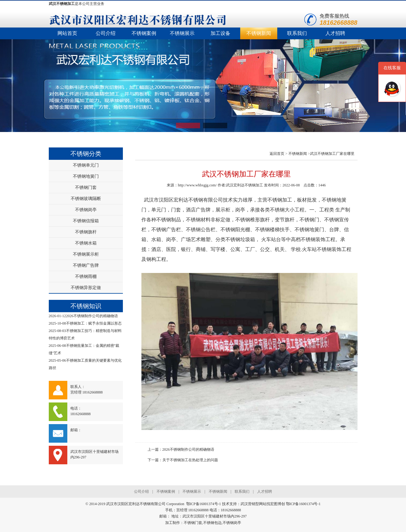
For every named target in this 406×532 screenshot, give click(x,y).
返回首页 (277, 154)
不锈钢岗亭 (86, 210)
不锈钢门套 (86, 187)
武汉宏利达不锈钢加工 (245, 185)
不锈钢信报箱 (86, 221)
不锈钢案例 (144, 33)
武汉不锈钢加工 (62, 4)
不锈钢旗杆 (86, 232)
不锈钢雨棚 (86, 277)
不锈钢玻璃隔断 (86, 199)
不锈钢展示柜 (86, 254)
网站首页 (67, 33)
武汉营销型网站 (253, 504)
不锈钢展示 (182, 33)
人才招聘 (335, 33)
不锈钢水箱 (86, 243)
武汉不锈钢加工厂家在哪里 (332, 154)
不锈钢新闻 (259, 33)
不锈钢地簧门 (86, 176)
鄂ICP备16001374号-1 (303, 504)
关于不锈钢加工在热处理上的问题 (190, 460)
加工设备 (220, 33)
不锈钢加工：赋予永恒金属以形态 (94, 323)
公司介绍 (106, 33)
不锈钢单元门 (86, 165)
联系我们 (297, 33)
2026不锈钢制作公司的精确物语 (92, 316)
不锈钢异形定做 (86, 288)
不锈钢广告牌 (86, 265)
